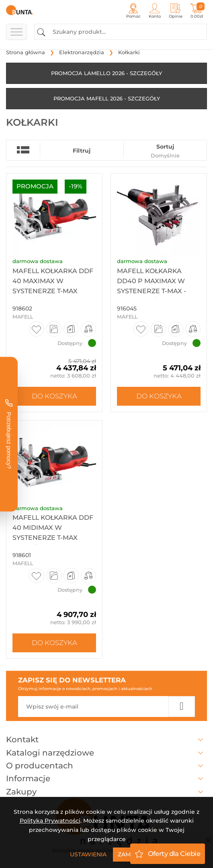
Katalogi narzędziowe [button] (106, 753)
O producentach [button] (106, 766)
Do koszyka (54, 396)
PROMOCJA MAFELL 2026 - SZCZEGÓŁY (107, 98)
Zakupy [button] (106, 792)
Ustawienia (88, 854)
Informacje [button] (106, 778)
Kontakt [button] (106, 739)
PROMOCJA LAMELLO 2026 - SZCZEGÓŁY (106, 73)
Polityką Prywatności (50, 821)
